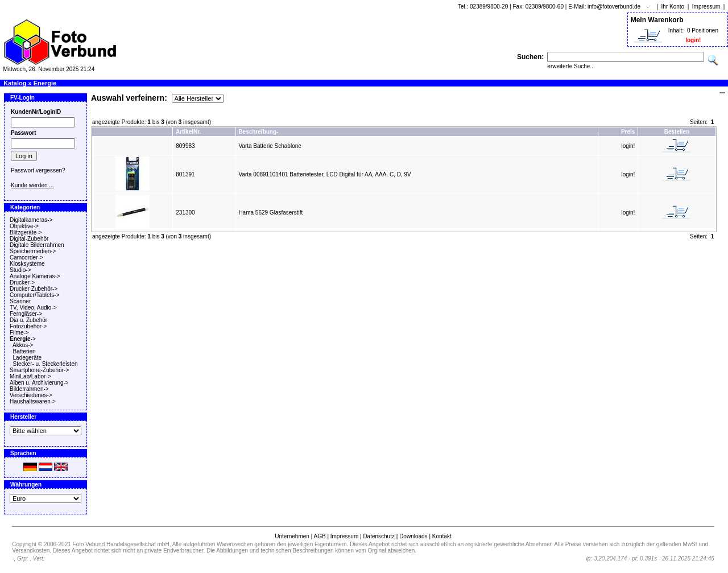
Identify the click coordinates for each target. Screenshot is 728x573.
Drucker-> (22, 283)
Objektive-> (24, 226)
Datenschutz (379, 536)
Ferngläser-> (26, 314)
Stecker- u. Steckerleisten (45, 364)
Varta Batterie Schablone (270, 146)
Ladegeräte (28, 358)
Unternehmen (292, 536)
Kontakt (442, 536)
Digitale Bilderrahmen (37, 245)
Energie (45, 83)
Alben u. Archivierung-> (39, 383)
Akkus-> (23, 345)
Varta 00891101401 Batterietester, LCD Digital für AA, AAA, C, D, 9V (324, 174)
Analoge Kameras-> (35, 276)
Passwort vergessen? (38, 170)
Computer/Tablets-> (35, 295)
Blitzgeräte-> (26, 232)
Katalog (15, 83)
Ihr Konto (673, 7)
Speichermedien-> (33, 251)
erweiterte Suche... (571, 66)
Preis (628, 132)
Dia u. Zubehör (28, 320)
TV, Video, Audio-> (33, 308)
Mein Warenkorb (657, 20)
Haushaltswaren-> (33, 401)
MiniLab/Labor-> (30, 376)
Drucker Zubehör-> (34, 289)
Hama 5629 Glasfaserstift (270, 213)
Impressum (706, 7)
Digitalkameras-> (31, 220)
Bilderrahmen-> (29, 389)
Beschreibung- (258, 132)
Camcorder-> (26, 257)
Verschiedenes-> (31, 395)
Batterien (24, 351)
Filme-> (19, 333)
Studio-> (20, 270)
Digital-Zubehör (29, 239)
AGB (319, 536)
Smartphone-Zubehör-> (39, 370)
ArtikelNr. (188, 132)
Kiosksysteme (27, 264)
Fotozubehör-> (28, 326)
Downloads (413, 536)
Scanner (20, 301)
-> (23, 339)
